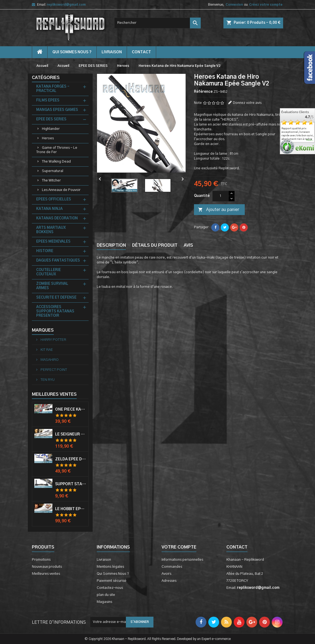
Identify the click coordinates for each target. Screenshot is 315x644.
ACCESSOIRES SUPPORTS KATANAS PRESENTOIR (55, 311)
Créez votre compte (266, 5)
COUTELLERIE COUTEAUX (48, 272)
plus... (310, 140)
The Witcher (51, 181)
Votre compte (179, 547)
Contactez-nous (110, 588)
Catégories (46, 78)
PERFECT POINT (53, 370)
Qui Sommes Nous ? (72, 52)
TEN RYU (47, 380)
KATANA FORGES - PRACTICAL (53, 89)
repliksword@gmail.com (66, 5)
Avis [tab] (188, 245)
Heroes (48, 138)
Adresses (169, 581)
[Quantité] (220, 196)
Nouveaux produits (47, 567)
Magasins (104, 602)
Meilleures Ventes (54, 394)
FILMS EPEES (48, 100)
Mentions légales (110, 567)
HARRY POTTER (53, 340)
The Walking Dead (56, 162)
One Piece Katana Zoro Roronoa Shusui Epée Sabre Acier (71, 409)
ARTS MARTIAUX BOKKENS (51, 230)
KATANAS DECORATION (57, 218)
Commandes (172, 567)
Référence (203, 92)
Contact (237, 547)
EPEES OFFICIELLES (54, 199)
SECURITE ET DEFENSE (56, 298)
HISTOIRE (45, 251)
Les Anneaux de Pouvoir (61, 190)
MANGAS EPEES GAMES (57, 110)
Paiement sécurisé (112, 581)
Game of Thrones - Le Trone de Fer (57, 150)
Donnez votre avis (247, 103)
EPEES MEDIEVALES (53, 242)
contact (141, 52)
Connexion (234, 5)
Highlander (51, 129)
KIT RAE (46, 350)
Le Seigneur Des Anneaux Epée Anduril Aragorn (71, 434)
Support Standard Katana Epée (71, 484)
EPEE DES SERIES (51, 119)
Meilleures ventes (46, 574)
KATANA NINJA (49, 209)
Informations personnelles (182, 560)
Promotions (41, 560)
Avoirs (166, 574)
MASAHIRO (49, 360)
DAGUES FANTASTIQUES (58, 261)
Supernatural (53, 171)
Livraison (112, 52)
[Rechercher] (157, 23)
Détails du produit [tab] (155, 245)
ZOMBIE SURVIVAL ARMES (52, 286)
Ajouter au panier (219, 210)
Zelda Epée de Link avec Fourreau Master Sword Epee (71, 459)
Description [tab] (111, 245)
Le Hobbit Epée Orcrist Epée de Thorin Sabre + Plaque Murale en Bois (71, 509)
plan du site (106, 595)
